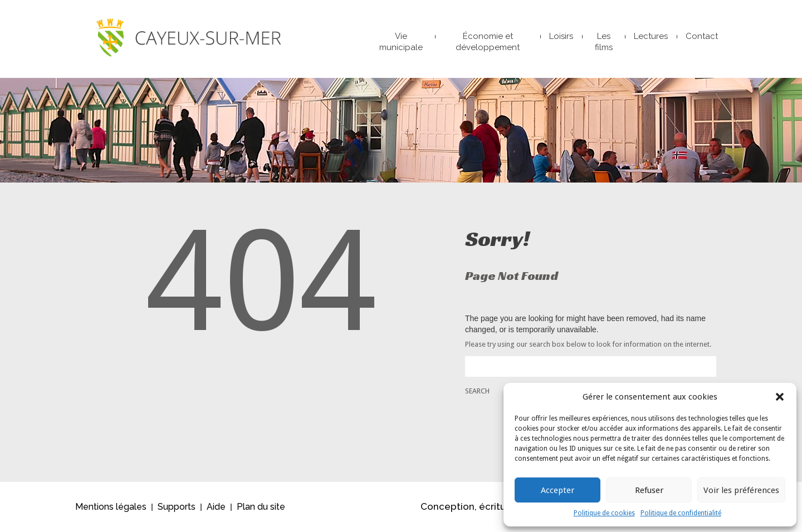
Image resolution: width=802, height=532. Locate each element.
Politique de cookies (604, 513)
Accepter (558, 490)
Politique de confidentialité (681, 513)
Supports (177, 507)
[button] (780, 397)
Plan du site (261, 507)
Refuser (649, 490)
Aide (216, 507)
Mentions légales (111, 507)
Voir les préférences (741, 490)
